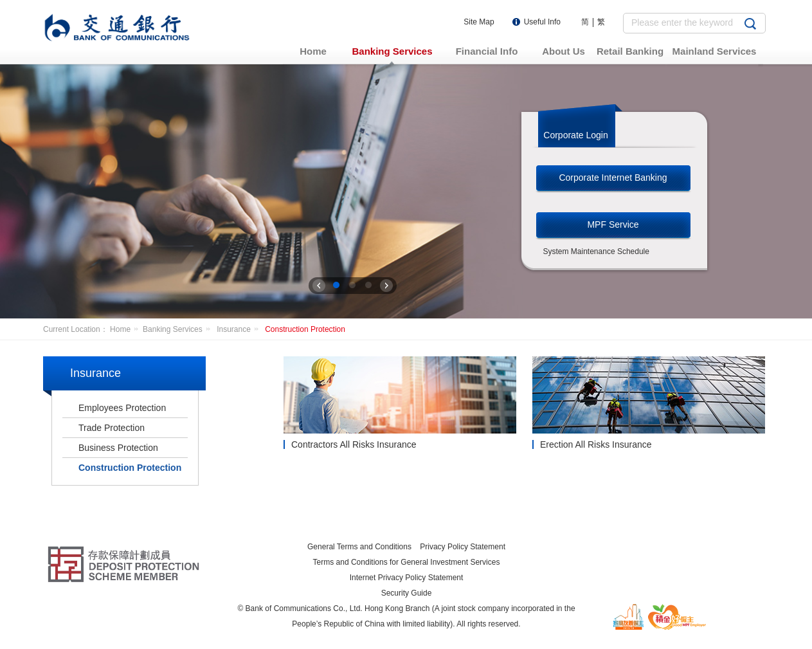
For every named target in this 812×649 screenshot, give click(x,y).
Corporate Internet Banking (613, 178)
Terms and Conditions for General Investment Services (407, 562)
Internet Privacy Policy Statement (407, 578)
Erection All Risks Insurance (596, 444)
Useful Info (542, 22)
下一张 (386, 286)
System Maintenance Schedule (596, 251)
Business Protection (118, 448)
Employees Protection (122, 408)
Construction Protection (305, 329)
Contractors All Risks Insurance (354, 444)
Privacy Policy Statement (463, 547)
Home (126, 329)
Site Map (479, 22)
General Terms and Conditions (359, 547)
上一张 (319, 286)
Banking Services (179, 329)
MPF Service (613, 224)
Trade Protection (112, 428)
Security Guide (407, 593)
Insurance (240, 329)
